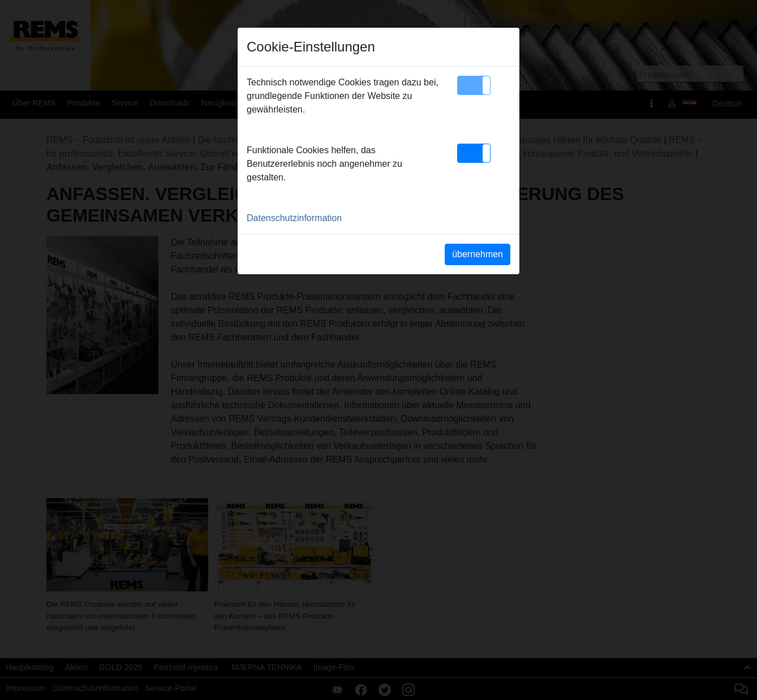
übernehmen (478, 254)
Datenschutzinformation (294, 218)
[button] (474, 85)
